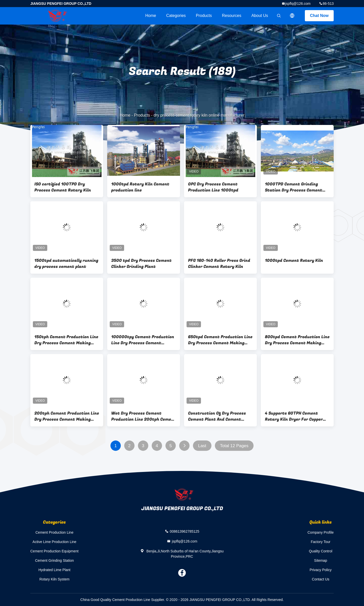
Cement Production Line (54, 532)
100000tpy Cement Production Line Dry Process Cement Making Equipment (143, 340)
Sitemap (321, 560)
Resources (232, 16)
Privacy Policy (321, 570)
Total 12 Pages (234, 446)
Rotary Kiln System (54, 579)
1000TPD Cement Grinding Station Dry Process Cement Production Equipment (294, 187)
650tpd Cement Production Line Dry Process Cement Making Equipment (220, 340)
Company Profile (321, 532)
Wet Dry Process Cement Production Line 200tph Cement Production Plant (144, 416)
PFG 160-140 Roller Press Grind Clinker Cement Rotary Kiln (219, 264)
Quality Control (321, 551)
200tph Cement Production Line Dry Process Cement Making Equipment (67, 416)
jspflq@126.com (298, 4)
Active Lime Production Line (55, 542)
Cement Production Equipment (54, 551)
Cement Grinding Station (54, 560)
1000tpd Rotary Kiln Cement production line (140, 187)
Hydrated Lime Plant (54, 570)
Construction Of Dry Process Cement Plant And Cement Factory (217, 416)
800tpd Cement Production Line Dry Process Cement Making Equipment (297, 340)
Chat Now (319, 16)
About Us (260, 16)
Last (202, 446)
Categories (176, 16)
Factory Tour (321, 542)
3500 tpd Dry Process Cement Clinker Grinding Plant (141, 264)
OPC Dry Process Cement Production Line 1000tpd (213, 187)
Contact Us (321, 579)
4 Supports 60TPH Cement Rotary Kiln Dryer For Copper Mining (294, 416)
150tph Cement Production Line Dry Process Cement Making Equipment (66, 340)
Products (204, 16)
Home (151, 16)
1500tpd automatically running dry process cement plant (66, 264)
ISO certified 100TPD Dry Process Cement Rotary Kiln (63, 187)
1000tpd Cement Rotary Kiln (294, 261)
